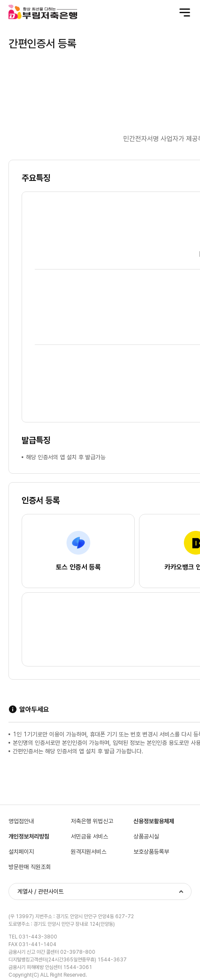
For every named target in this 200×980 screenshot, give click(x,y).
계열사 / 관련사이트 (40, 891)
